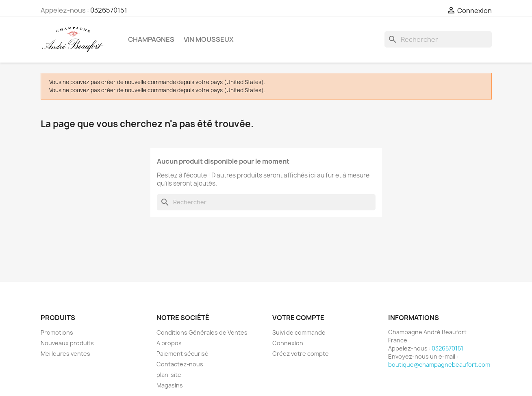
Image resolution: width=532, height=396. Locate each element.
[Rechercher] (438, 39)
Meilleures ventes (65, 354)
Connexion (288, 343)
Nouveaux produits (67, 343)
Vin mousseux (209, 39)
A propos (169, 343)
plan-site (169, 375)
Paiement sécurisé (182, 354)
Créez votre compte (301, 354)
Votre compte (298, 318)
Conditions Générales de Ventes (202, 332)
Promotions (57, 332)
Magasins (170, 385)
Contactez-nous (180, 364)
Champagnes (151, 39)
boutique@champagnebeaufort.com (439, 365)
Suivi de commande (299, 332)
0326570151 (109, 10)
